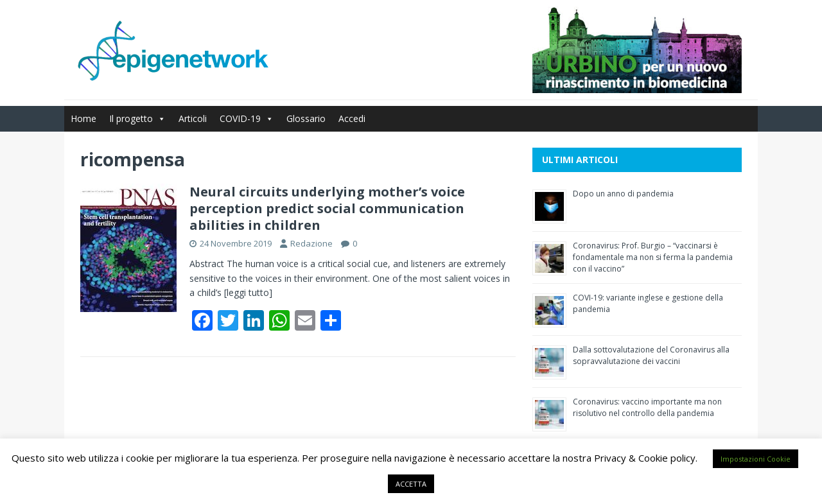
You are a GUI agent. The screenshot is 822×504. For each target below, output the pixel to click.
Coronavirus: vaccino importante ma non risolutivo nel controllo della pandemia (647, 407)
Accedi (352, 118)
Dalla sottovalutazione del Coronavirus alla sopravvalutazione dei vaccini (651, 355)
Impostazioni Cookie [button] (756, 459)
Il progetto (137, 118)
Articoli (193, 118)
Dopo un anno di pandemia (623, 194)
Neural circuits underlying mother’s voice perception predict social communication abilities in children (327, 208)
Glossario (306, 118)
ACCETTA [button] (411, 484)
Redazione (311, 243)
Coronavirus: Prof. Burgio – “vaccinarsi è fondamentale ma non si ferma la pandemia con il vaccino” (653, 257)
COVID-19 (247, 118)
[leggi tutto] (248, 292)
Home (83, 118)
